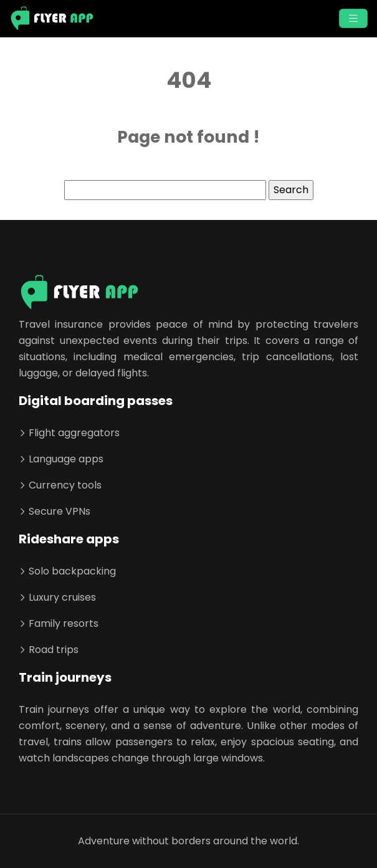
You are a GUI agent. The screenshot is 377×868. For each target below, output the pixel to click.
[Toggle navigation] (353, 18)
